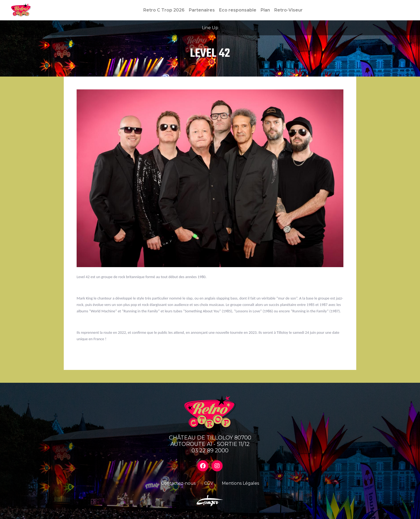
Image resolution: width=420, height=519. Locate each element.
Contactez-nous (178, 483)
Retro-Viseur (288, 10)
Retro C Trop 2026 (164, 10)
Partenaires (202, 10)
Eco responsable (238, 10)
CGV (209, 483)
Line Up (210, 28)
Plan (265, 10)
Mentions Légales (240, 483)
